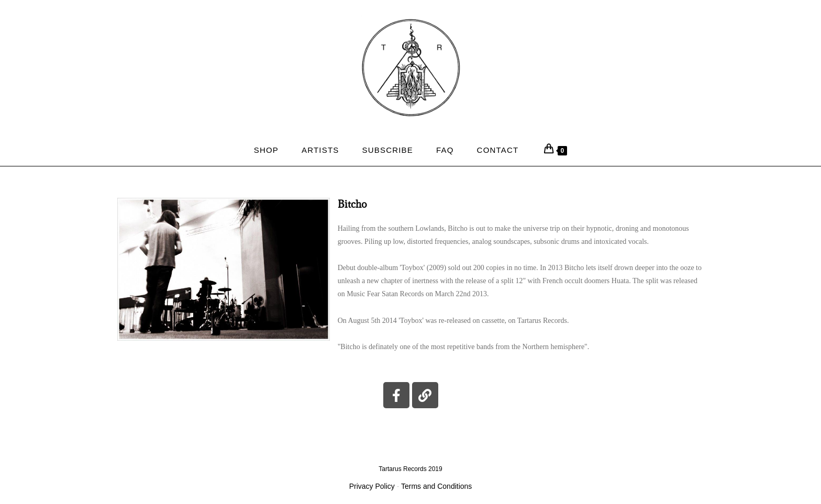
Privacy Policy (372, 486)
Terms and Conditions (436, 486)
